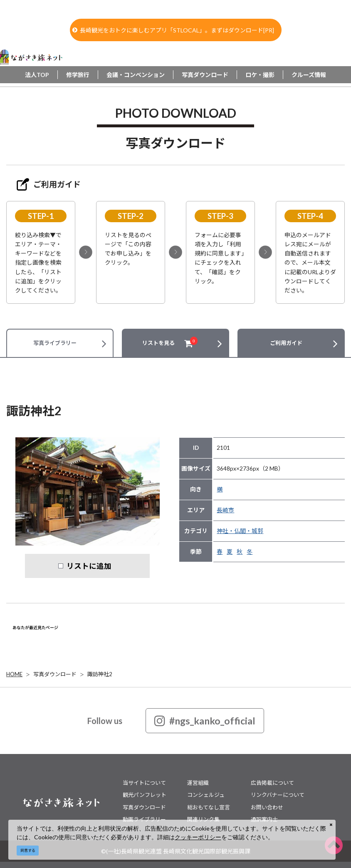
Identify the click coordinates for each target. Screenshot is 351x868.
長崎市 (225, 510)
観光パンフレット (145, 795)
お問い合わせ (267, 807)
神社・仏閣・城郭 (240, 531)
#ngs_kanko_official (205, 721)
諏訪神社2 (100, 674)
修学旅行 (78, 75)
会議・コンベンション (136, 75)
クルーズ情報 (309, 75)
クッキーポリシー (198, 837)
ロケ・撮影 (260, 75)
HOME (14, 674)
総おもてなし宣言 (209, 807)
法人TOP (37, 75)
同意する (28, 850)
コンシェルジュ (206, 795)
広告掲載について (272, 783)
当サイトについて (144, 783)
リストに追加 (89, 566)
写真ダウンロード (205, 75)
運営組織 (198, 783)
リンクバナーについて (278, 795)
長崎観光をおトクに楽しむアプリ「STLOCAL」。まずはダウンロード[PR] (173, 30)
